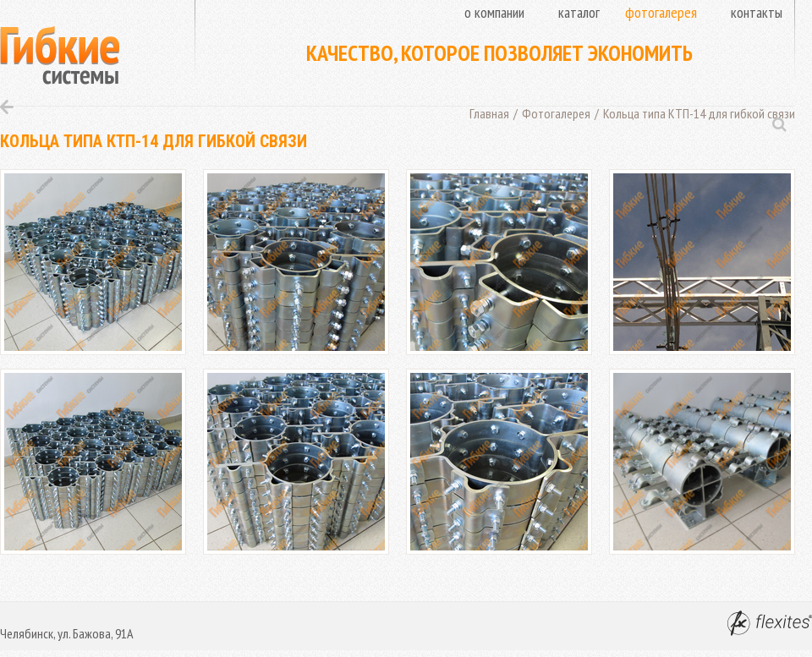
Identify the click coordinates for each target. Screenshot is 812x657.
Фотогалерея (661, 12)
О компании (494, 12)
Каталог (579, 12)
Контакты (757, 12)
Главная (489, 113)
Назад (7, 107)
